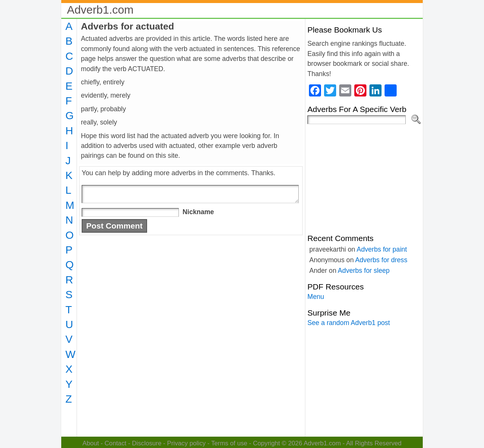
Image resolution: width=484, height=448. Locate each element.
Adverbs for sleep (364, 271)
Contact (116, 443)
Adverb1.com (100, 10)
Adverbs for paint (382, 249)
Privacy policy (186, 443)
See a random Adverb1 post (349, 323)
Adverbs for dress (381, 260)
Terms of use (229, 443)
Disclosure (147, 443)
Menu (316, 297)
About (91, 443)
